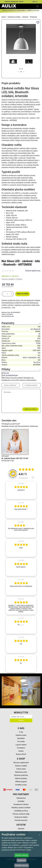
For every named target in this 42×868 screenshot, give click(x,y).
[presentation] (20, 69)
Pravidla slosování (21, 820)
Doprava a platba (21, 766)
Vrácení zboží (21, 769)
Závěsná (25, 17)
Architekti (21, 801)
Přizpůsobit (22, 860)
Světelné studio (21, 735)
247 (23, 478)
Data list (6, 373)
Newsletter (21, 738)
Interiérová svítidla (14, 17)
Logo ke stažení (21, 745)
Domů (4, 17)
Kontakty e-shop (21, 785)
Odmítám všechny (22, 865)
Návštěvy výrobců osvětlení (21, 808)
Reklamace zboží (21, 772)
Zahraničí (21, 829)
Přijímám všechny (22, 855)
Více (14, 308)
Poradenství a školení (21, 804)
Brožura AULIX (21, 754)
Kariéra (21, 751)
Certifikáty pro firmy (21, 811)
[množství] (8, 294)
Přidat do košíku (22, 294)
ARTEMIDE (10, 314)
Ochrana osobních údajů (21, 814)
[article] (21, 490)
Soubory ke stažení (21, 817)
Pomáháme (21, 748)
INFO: (35, 2)
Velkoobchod (21, 798)
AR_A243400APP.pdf (10, 375)
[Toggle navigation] (38, 6)
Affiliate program (21, 782)
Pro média (21, 742)
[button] (18, 72)
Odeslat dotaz (30, 409)
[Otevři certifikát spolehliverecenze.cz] (26, 470)
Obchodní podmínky (21, 775)
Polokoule (33, 17)
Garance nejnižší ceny (33, 271)
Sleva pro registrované (21, 763)
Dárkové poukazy (21, 778)
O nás (21, 732)
